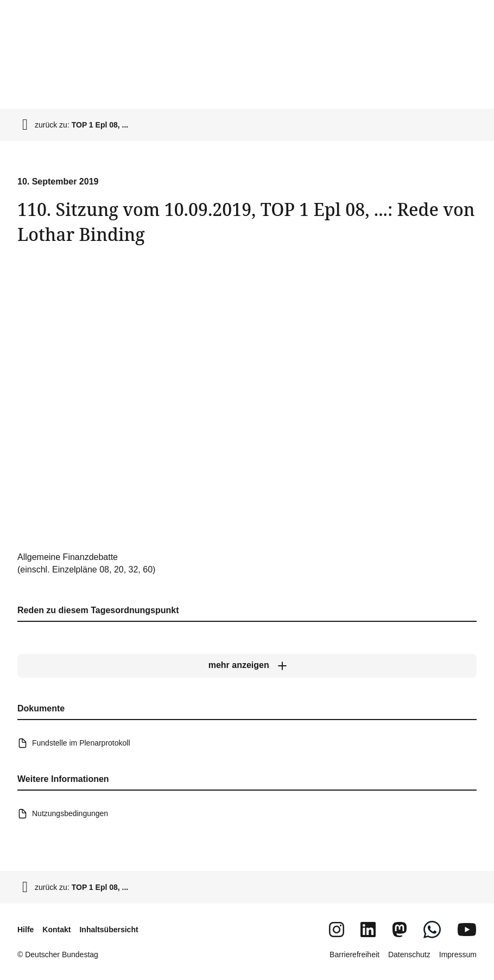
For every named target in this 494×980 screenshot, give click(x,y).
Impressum (458, 954)
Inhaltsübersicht (109, 930)
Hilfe (26, 930)
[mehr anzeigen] (247, 666)
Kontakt (56, 930)
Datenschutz (409, 954)
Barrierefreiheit (354, 954)
